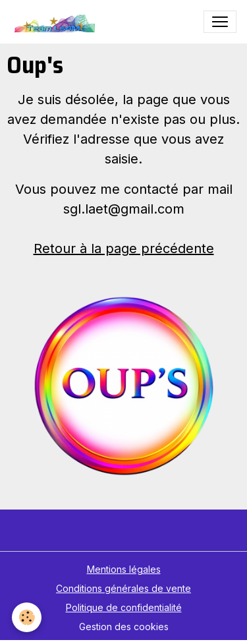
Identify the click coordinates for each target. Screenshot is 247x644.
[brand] (56, 22)
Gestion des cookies (124, 627)
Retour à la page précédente (124, 249)
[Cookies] (27, 617)
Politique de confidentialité (124, 607)
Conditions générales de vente (123, 588)
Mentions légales (124, 569)
